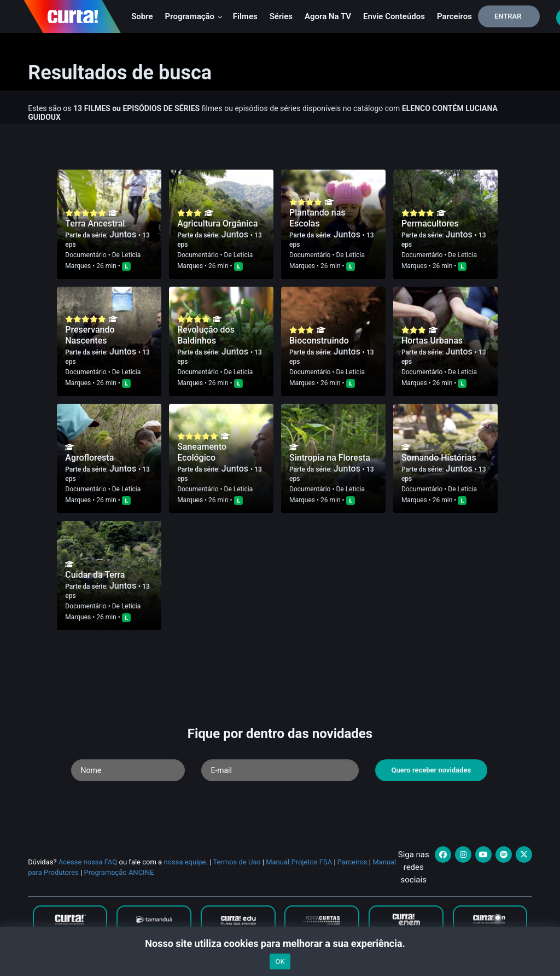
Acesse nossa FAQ (88, 862)
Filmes (245, 16)
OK (280, 962)
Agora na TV (328, 16)
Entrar (508, 16)
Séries (281, 16)
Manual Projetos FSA (299, 862)
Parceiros (454, 16)
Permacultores (430, 223)
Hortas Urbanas (432, 341)
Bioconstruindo (319, 341)
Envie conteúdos (394, 16)
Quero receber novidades (431, 770)
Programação (194, 16)
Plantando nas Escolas (317, 218)
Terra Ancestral (95, 223)
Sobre (142, 16)
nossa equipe (185, 862)
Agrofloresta (89, 458)
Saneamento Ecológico (202, 452)
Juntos (124, 234)
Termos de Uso (237, 862)
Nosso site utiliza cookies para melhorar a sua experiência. (280, 943)
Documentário (86, 255)
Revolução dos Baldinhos (206, 335)
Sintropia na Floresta (330, 458)
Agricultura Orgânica (217, 223)
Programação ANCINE (119, 872)
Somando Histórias (439, 458)
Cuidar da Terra (95, 575)
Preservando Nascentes (90, 335)
